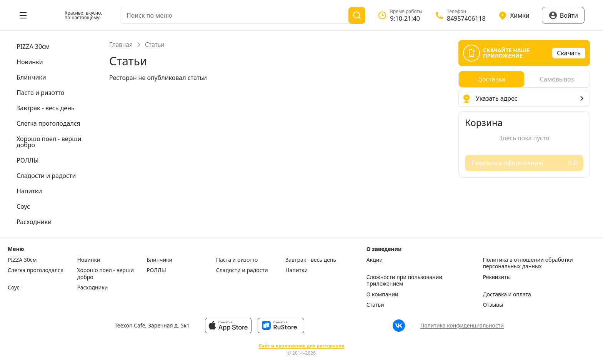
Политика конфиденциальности (462, 325)
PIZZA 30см (22, 260)
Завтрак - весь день (311, 260)
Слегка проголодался (36, 270)
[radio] (491, 79)
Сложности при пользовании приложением (404, 280)
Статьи (375, 305)
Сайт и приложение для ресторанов (301, 346)
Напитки (297, 270)
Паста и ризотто (237, 260)
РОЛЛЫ (156, 270)
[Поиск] (357, 15)
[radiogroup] (524, 79)
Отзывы (493, 305)
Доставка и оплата (507, 294)
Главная (121, 45)
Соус (13, 288)
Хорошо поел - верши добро (106, 273)
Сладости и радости (242, 270)
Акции (375, 260)
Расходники (93, 288)
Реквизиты (497, 277)
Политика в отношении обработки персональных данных (528, 263)
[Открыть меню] (23, 15)
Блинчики (159, 260)
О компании (382, 294)
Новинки (89, 260)
